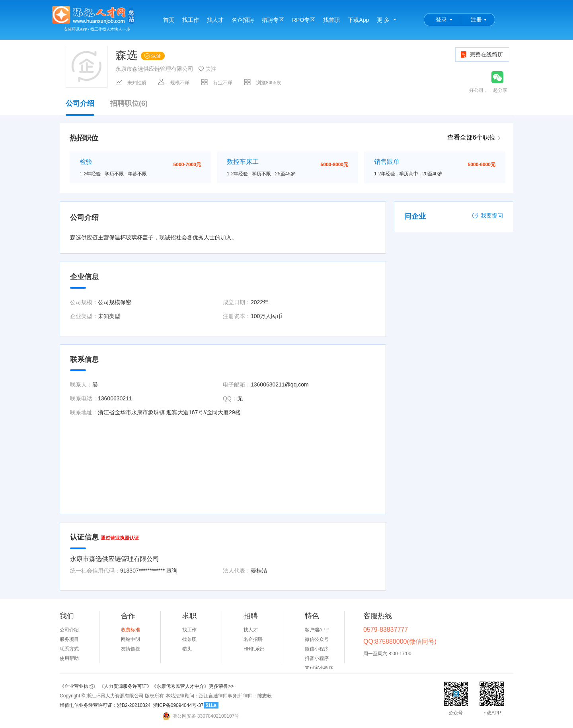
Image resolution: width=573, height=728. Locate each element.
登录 (441, 19)
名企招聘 (243, 20)
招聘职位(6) (129, 104)
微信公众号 (317, 639)
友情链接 (131, 649)
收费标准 (131, 630)
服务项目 (69, 639)
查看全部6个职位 (471, 137)
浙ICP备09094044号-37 (178, 705)
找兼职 (331, 20)
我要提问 (487, 215)
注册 (476, 19)
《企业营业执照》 (79, 686)
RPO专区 (304, 20)
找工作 (191, 20)
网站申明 (131, 639)
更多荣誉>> (221, 686)
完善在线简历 (481, 54)
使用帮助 (69, 658)
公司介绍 (80, 107)
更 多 (383, 20)
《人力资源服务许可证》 (125, 686)
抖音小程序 (317, 658)
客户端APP (317, 630)
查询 (172, 571)
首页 (169, 20)
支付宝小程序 (319, 668)
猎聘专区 (273, 20)
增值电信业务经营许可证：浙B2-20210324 (105, 705)
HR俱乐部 (254, 649)
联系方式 (69, 649)
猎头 (187, 649)
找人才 (215, 20)
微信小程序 (317, 649)
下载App (358, 20)
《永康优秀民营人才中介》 (180, 686)
